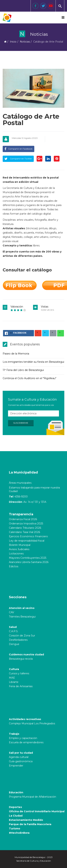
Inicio (13, 42)
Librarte (14, 682)
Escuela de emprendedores (26, 742)
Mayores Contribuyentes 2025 (28, 558)
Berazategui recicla (21, 659)
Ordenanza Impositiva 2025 (26, 524)
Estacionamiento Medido (26, 820)
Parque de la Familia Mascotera (30, 824)
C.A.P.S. (14, 631)
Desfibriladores (18, 640)
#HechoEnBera (19, 833)
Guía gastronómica (21, 761)
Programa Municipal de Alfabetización (33, 797)
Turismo (15, 829)
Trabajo (14, 734)
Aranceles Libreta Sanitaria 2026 (29, 562)
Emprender (16, 766)
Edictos (14, 566)
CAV (12, 612)
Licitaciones (16, 554)
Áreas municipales (20, 483)
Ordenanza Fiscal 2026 (23, 519)
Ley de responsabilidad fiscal (27, 541)
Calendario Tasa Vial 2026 (24, 532)
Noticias (25, 42)
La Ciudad (16, 816)
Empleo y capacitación (23, 738)
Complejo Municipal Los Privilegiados (32, 723)
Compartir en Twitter (18, 159)
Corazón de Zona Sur (22, 636)
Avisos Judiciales (19, 549)
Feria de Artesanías (21, 686)
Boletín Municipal (20, 545)
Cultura (14, 669)
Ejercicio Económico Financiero (28, 536)
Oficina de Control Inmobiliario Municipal (37, 811)
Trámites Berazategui (22, 617)
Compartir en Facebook (18, 149)
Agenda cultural (19, 757)
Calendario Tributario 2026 (25, 528)
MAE (12, 678)
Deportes (15, 807)
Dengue (14, 644)
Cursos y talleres (19, 673)
